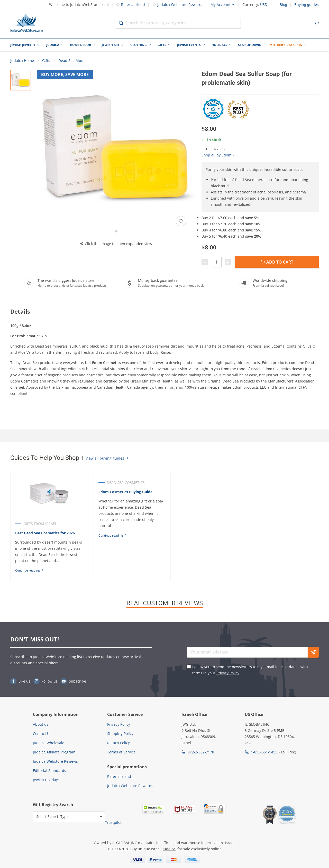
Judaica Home (22, 60)
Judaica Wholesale (49, 743)
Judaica (53, 45)
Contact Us (42, 734)
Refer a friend (130, 4)
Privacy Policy (228, 673)
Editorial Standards (49, 771)
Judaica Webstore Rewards (178, 4)
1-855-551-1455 (264, 752)
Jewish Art (111, 45)
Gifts (162, 45)
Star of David (250, 45)
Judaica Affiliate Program (54, 752)
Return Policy (118, 743)
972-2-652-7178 (201, 752)
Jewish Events (189, 45)
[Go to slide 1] (116, 231)
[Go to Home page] (26, 23)
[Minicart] (316, 23)
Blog (283, 5)
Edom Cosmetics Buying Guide (125, 492)
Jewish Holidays (46, 780)
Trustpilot (113, 822)
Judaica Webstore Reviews (55, 761)
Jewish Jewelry (23, 45)
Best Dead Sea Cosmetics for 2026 (45, 533)
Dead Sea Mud (71, 60)
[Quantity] (216, 262)
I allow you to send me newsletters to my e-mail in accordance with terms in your (250, 670)
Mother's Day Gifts (286, 45)
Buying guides (307, 5)
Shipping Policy (120, 734)
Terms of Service (121, 752)
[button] (116, 149)
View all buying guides (107, 458)
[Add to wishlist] (181, 221)
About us (41, 724)
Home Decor (80, 45)
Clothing (139, 45)
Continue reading (29, 570)
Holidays (219, 45)
